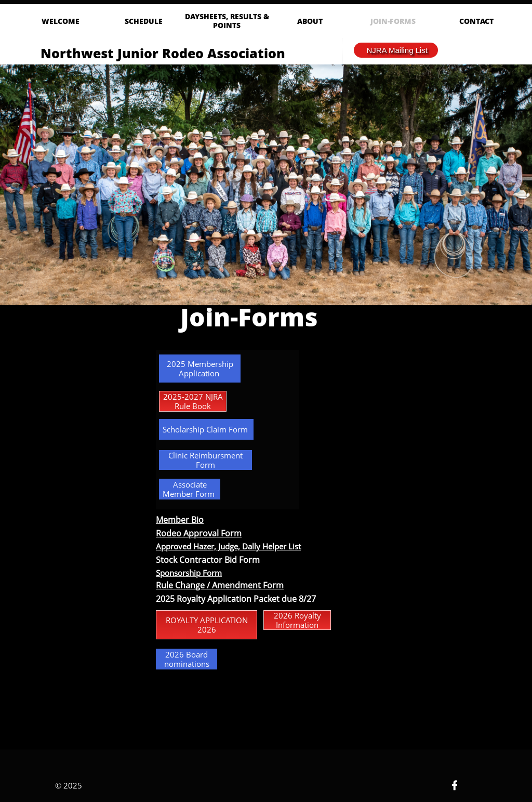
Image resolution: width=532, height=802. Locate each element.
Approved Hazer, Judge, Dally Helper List (228, 546)
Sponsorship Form (189, 573)
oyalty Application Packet (231, 599)
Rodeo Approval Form (199, 533)
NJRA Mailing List (397, 50)
